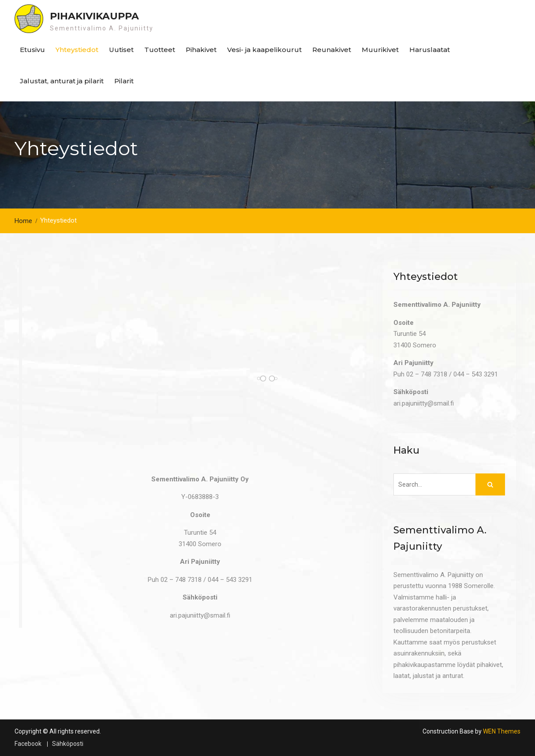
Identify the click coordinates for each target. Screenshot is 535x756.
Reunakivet (332, 50)
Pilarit (124, 81)
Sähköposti (68, 744)
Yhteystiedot (77, 50)
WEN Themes (502, 731)
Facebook (28, 744)
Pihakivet (201, 50)
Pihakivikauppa (94, 16)
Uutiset (121, 50)
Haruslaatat (430, 50)
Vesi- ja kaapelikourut (264, 50)
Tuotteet (160, 50)
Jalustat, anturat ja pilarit (62, 81)
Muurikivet (380, 50)
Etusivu (32, 50)
